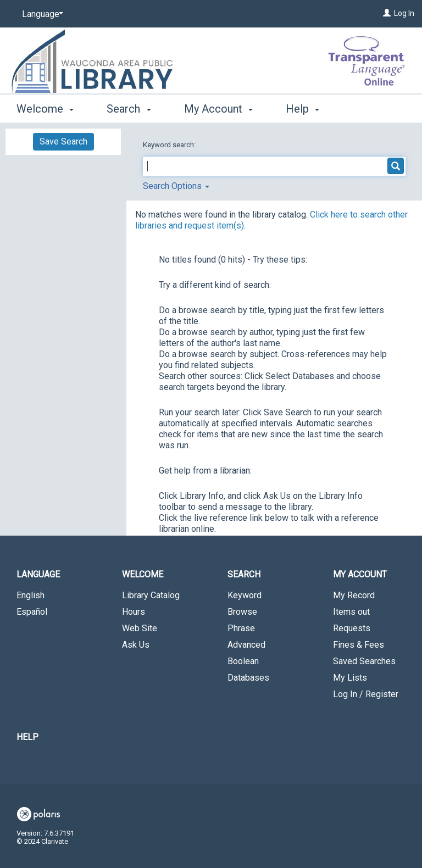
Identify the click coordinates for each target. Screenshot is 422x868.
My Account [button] (218, 107)
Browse (242, 612)
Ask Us (136, 645)
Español (32, 612)
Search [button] (129, 107)
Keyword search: (170, 145)
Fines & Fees (359, 645)
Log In (404, 13)
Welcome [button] (45, 107)
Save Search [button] (63, 141)
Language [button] (38, 574)
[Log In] (387, 13)
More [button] (307, 109)
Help (27, 737)
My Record (354, 595)
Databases (248, 678)
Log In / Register (366, 694)
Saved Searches (364, 661)
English (30, 595)
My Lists (350, 678)
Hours (134, 612)
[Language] (41, 14)
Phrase (241, 628)
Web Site (140, 628)
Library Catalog (151, 595)
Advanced (246, 645)
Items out (351, 612)
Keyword (245, 595)
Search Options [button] (176, 186)
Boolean (243, 661)
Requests (352, 628)
